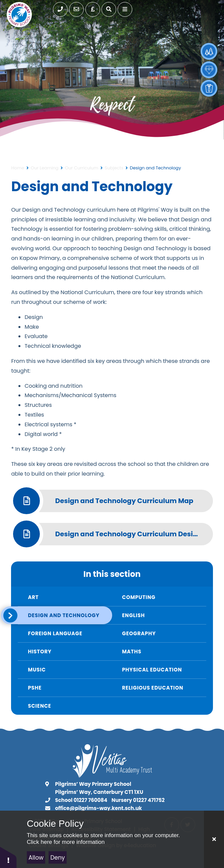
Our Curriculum (82, 168)
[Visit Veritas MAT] (112, 776)
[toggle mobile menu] (125, 9)
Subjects (114, 168)
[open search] (109, 9)
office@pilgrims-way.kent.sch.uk (99, 808)
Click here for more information (66, 842)
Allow (36, 858)
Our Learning (45, 168)
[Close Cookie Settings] (214, 839)
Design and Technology (156, 168)
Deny (58, 858)
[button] (8, 857)
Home (18, 168)
